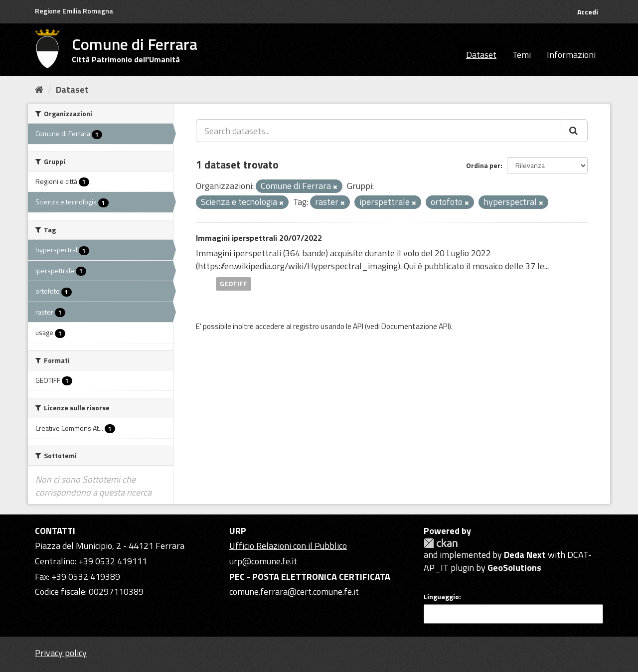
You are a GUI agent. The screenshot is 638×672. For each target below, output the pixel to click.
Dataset (481, 55)
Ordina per (483, 165)
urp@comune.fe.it (263, 561)
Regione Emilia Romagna (74, 11)
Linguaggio (441, 597)
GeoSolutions (514, 568)
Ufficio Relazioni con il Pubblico (288, 546)
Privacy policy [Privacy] (61, 653)
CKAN (441, 543)
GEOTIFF (234, 284)
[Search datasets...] (379, 131)
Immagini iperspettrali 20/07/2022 (259, 238)
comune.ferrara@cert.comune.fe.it (294, 591)
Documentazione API (415, 326)
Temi (522, 55)
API (358, 326)
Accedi (588, 12)
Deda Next (525, 555)
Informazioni (571, 55)
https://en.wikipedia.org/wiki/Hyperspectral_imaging (298, 266)
